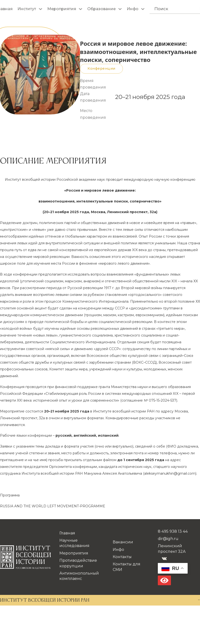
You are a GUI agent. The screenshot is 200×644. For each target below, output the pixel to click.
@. (170, 473)
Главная (67, 533)
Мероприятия (62, 9)
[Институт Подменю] (40, 9)
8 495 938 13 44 (173, 531)
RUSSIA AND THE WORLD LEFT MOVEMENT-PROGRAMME (53, 506)
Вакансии (123, 542)
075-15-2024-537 (163, 400)
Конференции (101, 68)
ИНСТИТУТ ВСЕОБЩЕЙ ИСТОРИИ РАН (45, 600)
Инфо (133, 9)
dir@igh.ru (168, 539)
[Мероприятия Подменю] (80, 9)
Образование (101, 9)
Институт (27, 9)
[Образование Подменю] (120, 9)
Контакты (122, 557)
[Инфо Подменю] (143, 9)
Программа (10, 495)
